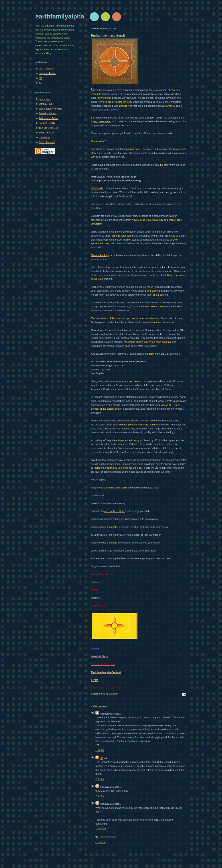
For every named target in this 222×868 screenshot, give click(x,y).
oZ (40, 83)
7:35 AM (100, 779)
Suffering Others (48, 113)
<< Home (100, 842)
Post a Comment (108, 837)
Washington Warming (50, 109)
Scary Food (45, 99)
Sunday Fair (45, 104)
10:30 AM (101, 829)
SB (40, 78)
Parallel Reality (47, 123)
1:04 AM (100, 750)
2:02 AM (114, 694)
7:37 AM (100, 796)
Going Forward (47, 142)
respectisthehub (47, 73)
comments (44, 137)
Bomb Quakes (46, 133)
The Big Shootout (48, 128)
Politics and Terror (48, 118)
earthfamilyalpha (60, 16)
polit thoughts (46, 69)
